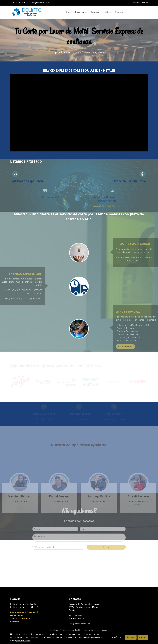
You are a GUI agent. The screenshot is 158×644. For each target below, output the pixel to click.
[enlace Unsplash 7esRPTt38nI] (79, 252)
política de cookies (23, 640)
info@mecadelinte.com (40, 3)
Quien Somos (16, 615)
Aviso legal (54, 630)
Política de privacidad (99, 630)
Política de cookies (67, 630)
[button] (96, 12)
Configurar (117, 637)
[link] (26, 12)
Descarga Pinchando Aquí (66, 206)
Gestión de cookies (82, 630)
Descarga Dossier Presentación (25, 612)
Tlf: (14, 3)
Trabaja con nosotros (20, 618)
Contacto (15, 622)
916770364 (78, 615)
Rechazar (131, 637)
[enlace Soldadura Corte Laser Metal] (79, 329)
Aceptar (143, 637)
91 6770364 (21, 3)
